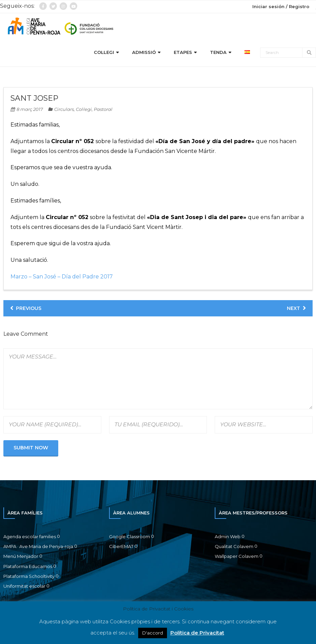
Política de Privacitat (197, 633)
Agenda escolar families (30, 537)
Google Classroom (130, 537)
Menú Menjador (21, 557)
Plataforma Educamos (28, 567)
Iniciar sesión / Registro (281, 6)
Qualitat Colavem (234, 547)
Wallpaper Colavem (237, 557)
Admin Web (228, 537)
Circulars (64, 110)
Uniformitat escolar (24, 587)
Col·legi (84, 110)
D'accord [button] (153, 633)
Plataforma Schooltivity (29, 577)
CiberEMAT (121, 547)
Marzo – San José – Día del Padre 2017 (62, 277)
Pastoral (103, 110)
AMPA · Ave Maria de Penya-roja (38, 547)
